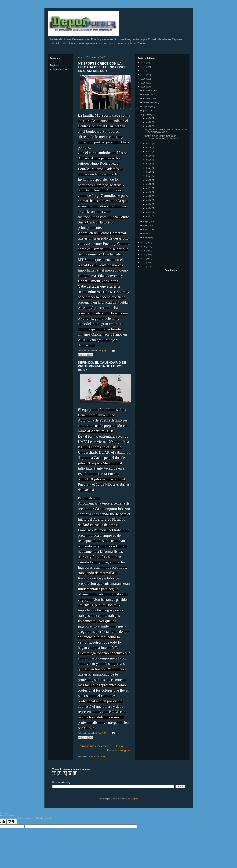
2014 (144, 255)
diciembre (148, 90)
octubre (147, 98)
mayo (146, 221)
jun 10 (149, 192)
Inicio (119, 746)
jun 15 (149, 172)
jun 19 (149, 160)
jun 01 (149, 216)
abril (146, 225)
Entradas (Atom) (99, 757)
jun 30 (149, 118)
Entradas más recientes (93, 746)
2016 (144, 246)
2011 (144, 267)
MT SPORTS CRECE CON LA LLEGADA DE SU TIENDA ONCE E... (166, 131)
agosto (147, 106)
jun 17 (149, 168)
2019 (144, 83)
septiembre (149, 102)
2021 (144, 75)
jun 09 (149, 196)
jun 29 (149, 122)
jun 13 (149, 180)
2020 (144, 79)
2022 (144, 71)
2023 (144, 67)
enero (146, 237)
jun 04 (149, 208)
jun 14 (149, 176)
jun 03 (149, 212)
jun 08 (149, 200)
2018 (144, 87)
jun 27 (149, 144)
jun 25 (149, 148)
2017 (144, 242)
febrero (147, 233)
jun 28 (149, 126)
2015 (144, 251)
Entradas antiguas (119, 750)
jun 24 (149, 152)
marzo (146, 229)
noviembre (148, 94)
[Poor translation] (12, 822)
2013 (144, 259)
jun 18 (149, 164)
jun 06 (149, 204)
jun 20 (149, 156)
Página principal (60, 69)
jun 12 (149, 184)
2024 (144, 63)
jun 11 (149, 188)
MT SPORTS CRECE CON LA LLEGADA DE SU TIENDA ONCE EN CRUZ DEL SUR (102, 67)
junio (146, 114)
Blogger (134, 799)
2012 (144, 263)
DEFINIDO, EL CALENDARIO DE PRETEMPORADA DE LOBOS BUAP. (102, 366)
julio (145, 110)
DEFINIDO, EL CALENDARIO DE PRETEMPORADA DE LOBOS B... (163, 137)
